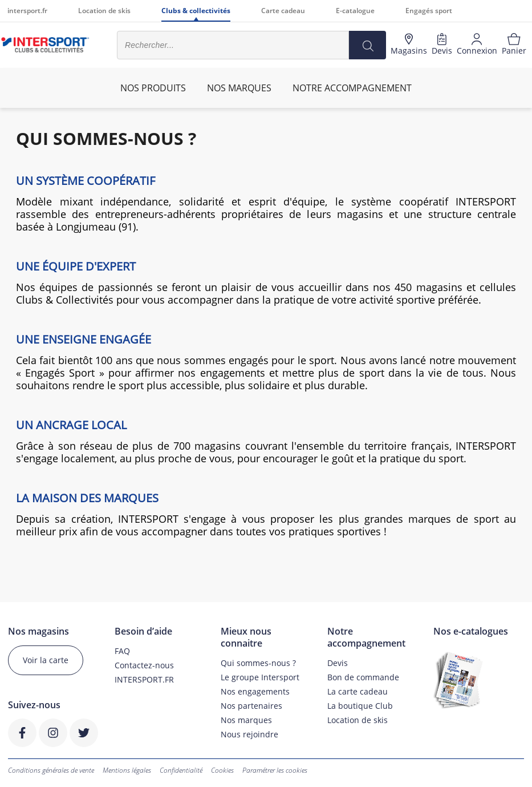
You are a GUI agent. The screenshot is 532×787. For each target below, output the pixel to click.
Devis (338, 663)
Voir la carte (46, 660)
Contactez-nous (144, 665)
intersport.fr (27, 11)
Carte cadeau (283, 11)
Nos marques (246, 720)
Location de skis (104, 11)
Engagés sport (429, 11)
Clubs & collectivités (196, 11)
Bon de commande (363, 677)
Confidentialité (181, 770)
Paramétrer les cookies (275, 770)
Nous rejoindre (249, 734)
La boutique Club (360, 706)
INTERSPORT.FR (144, 679)
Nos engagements (255, 691)
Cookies (222, 770)
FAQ (122, 651)
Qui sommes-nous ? (258, 663)
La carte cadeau (358, 691)
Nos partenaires (251, 706)
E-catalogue (355, 11)
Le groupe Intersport (260, 677)
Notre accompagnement (352, 88)
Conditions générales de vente (51, 770)
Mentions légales (127, 770)
